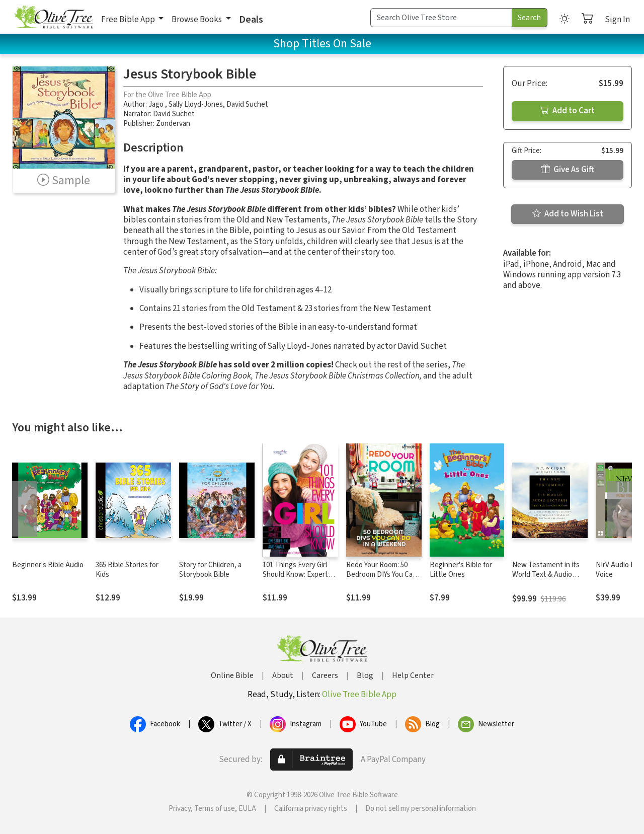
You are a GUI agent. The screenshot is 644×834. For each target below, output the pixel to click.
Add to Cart (568, 111)
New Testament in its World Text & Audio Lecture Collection (546, 575)
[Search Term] (441, 18)
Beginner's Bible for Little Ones (461, 570)
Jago (157, 104)
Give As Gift (568, 170)
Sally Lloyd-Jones (196, 104)
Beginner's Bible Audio (48, 565)
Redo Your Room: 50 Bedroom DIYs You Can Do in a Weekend (381, 575)
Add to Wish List (568, 214)
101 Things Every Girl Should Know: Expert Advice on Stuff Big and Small (299, 579)
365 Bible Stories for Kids (127, 570)
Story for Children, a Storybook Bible (210, 570)
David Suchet (247, 104)
